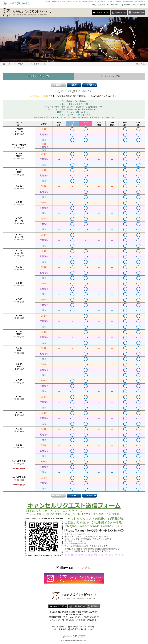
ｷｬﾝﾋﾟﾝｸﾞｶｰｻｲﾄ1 (19, 466)
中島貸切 (19, 132)
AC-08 (19, 269)
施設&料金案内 (138, 12)
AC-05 (19, 222)
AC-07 (19, 254)
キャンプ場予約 (103, 12)
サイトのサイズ (84, 92)
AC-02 (19, 173)
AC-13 (19, 351)
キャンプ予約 (18, 64)
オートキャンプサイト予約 (36, 64)
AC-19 (19, 447)
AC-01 (19, 157)
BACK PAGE (140, 64)
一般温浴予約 (121, 12)
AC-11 (19, 318)
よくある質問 (100, 5)
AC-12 (19, 335)
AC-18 (19, 431)
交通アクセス (114, 5)
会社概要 (127, 5)
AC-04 (19, 204)
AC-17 (19, 415)
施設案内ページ (37, 97)
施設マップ (66, 92)
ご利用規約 (61, 630)
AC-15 (19, 382)
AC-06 (19, 238)
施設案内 (95, 607)
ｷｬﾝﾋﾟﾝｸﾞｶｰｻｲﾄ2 (19, 482)
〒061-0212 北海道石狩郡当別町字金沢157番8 (73, 613)
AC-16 (19, 399)
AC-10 (19, 301)
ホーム (8, 64)
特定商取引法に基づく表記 (82, 630)
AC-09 (19, 285)
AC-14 (19, 367)
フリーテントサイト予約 (110, 77)
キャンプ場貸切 (19, 147)
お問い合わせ (140, 5)
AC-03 (19, 188)
